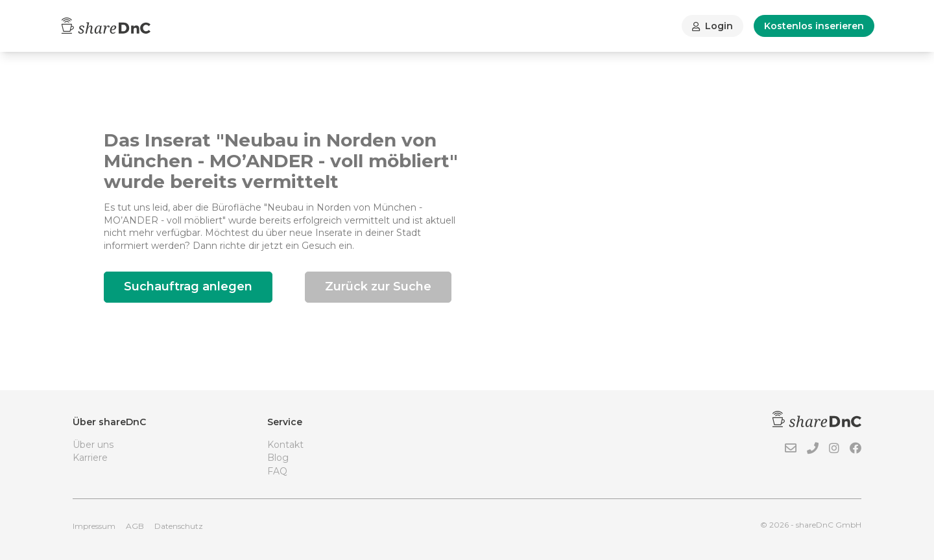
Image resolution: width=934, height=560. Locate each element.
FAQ (277, 471)
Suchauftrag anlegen (188, 286)
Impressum (94, 526)
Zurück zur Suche (378, 286)
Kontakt (285, 445)
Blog (278, 458)
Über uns (93, 445)
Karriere (90, 458)
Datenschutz (179, 526)
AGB (135, 526)
